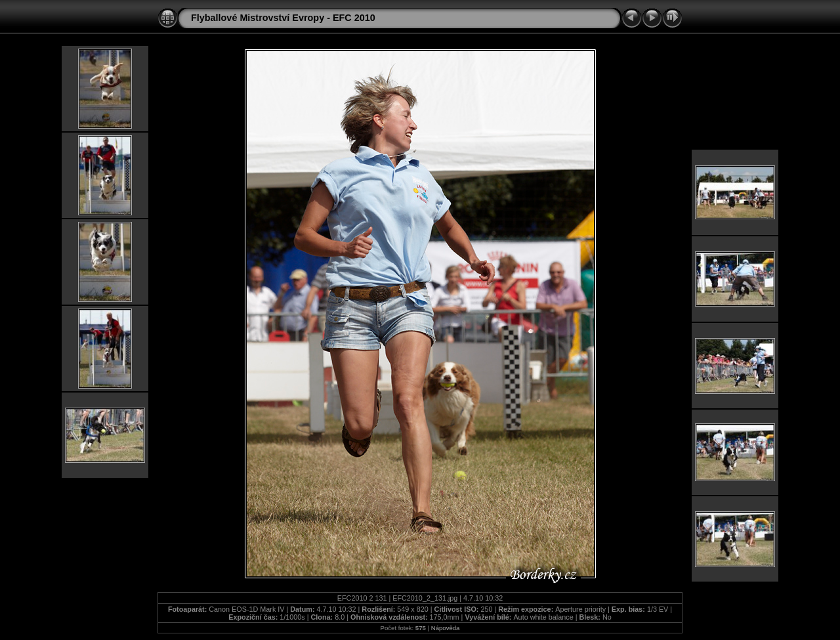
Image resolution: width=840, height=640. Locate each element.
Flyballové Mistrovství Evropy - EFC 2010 (283, 18)
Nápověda (446, 628)
